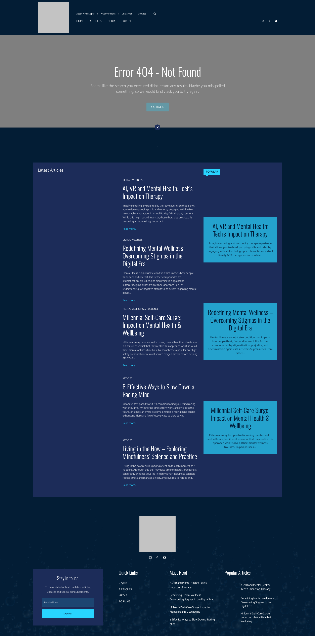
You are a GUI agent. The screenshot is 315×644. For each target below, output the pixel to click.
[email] (68, 606)
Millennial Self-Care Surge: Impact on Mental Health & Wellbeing (152, 328)
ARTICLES (127, 382)
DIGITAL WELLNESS (132, 183)
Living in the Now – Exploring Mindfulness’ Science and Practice (160, 455)
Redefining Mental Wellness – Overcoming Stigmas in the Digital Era (155, 259)
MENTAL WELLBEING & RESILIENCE (140, 312)
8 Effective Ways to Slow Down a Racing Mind (158, 393)
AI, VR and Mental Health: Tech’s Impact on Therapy (158, 195)
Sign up (68, 617)
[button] (155, 14)
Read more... (129, 232)
